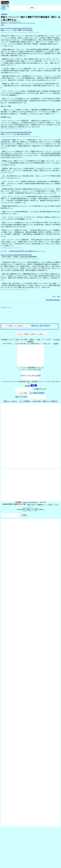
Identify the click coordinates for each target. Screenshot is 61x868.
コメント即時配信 (25, 406)
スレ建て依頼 (36, 406)
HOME (7, 5)
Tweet (2, 25)
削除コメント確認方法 (50, 406)
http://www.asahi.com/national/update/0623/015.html (16, 28)
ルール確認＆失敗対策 (37, 397)
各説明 (56, 344)
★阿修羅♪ (4, 14)
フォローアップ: (6, 308)
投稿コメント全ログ (10, 406)
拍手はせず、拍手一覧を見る (41, 326)
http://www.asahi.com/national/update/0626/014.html (16, 132)
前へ (59, 296)
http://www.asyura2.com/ (30, 507)
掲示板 (4, 6)
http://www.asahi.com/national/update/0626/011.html (16, 255)
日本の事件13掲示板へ (53, 300)
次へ (54, 296)
